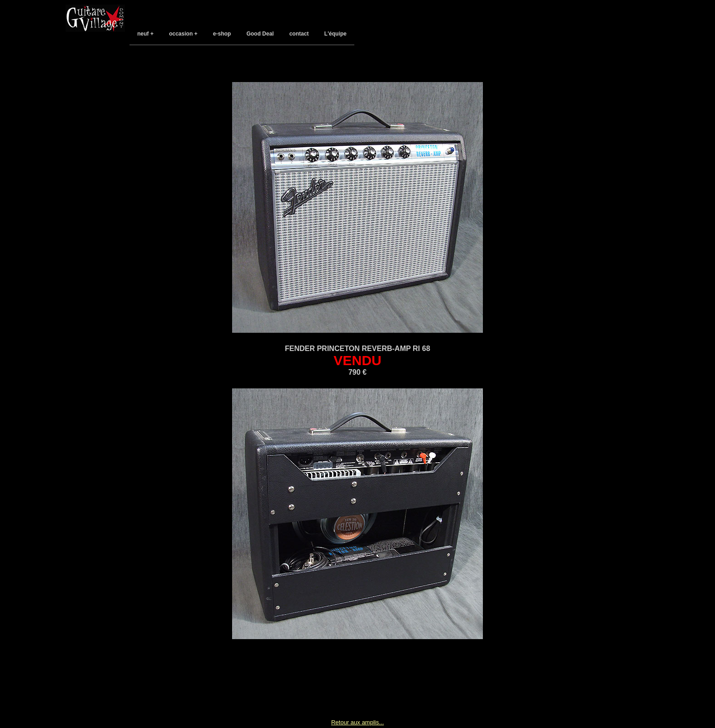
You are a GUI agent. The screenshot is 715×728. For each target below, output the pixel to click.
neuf (143, 34)
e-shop (222, 34)
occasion (181, 34)
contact (299, 34)
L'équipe (335, 34)
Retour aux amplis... (357, 722)
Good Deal (260, 34)
